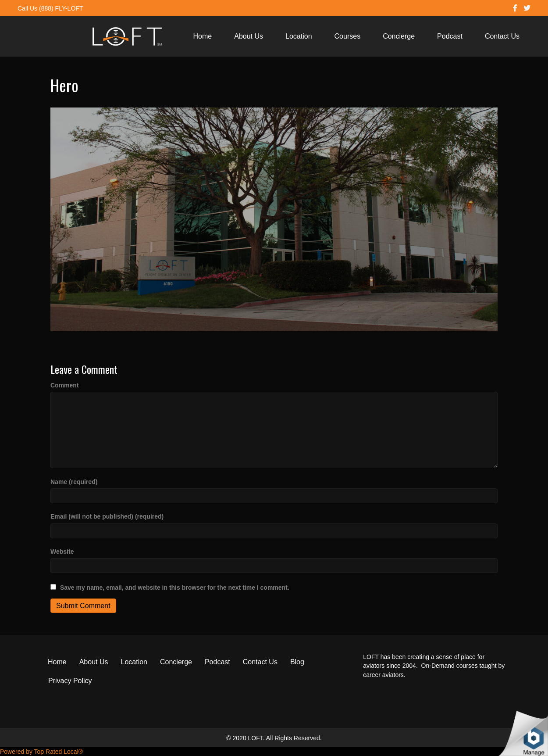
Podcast (450, 36)
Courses (348, 36)
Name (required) (74, 482)
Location (299, 36)
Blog (297, 662)
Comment (65, 385)
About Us (249, 36)
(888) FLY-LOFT (61, 8)
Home (203, 36)
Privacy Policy (70, 681)
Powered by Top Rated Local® (41, 752)
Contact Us (502, 36)
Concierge (399, 36)
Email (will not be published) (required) (107, 516)
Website (62, 552)
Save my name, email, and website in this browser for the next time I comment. (175, 588)
